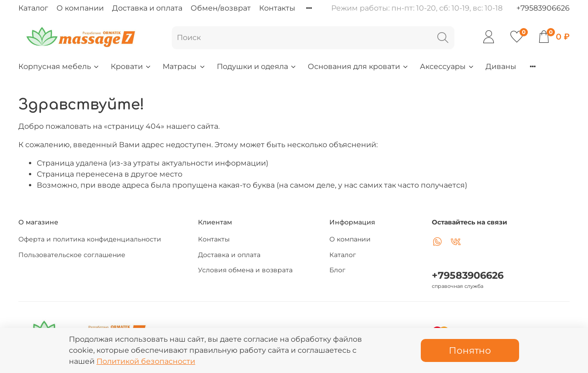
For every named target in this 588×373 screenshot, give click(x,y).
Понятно (470, 350)
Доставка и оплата (147, 8)
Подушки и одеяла (257, 66)
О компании (80, 8)
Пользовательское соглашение (72, 255)
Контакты (277, 8)
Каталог (33, 8)
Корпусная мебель (59, 66)
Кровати (131, 66)
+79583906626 (543, 8)
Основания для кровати (358, 66)
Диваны (501, 66)
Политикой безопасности (146, 361)
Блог (337, 270)
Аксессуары (447, 66)
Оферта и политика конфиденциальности (90, 239)
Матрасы (184, 66)
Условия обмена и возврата (245, 270)
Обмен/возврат (221, 8)
